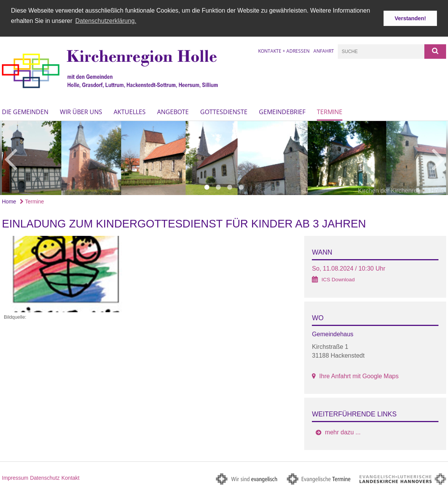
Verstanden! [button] (410, 18)
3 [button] (230, 187)
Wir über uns (81, 111)
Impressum (15, 477)
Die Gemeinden (25, 111)
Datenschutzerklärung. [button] (106, 21)
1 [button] (207, 187)
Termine (330, 111)
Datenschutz (45, 477)
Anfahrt (324, 50)
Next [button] (438, 157)
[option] (224, 157)
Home (9, 201)
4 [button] (241, 187)
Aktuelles (130, 111)
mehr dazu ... (343, 431)
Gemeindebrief (282, 111)
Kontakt (70, 477)
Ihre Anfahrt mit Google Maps (359, 375)
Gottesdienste (224, 111)
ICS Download (338, 279)
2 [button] (218, 187)
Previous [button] (10, 157)
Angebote (173, 111)
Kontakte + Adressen (284, 50)
